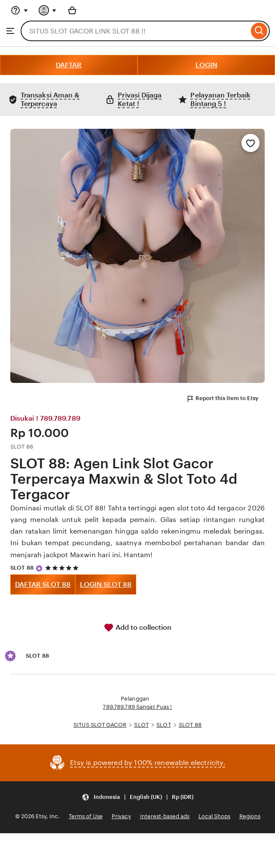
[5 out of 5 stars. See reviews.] (63, 568)
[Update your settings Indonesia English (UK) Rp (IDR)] (137, 797)
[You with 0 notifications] (48, 10)
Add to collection (137, 628)
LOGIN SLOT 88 (106, 584)
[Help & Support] (19, 10)
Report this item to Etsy (222, 399)
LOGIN (206, 65)
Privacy (121, 816)
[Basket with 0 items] (72, 10)
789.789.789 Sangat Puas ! (137, 707)
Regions (250, 816)
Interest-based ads (165, 816)
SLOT (141, 725)
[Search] (259, 31)
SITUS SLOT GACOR (100, 725)
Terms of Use (86, 816)
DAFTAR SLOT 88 (43, 584)
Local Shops (214, 816)
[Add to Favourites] (251, 143)
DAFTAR (69, 65)
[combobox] (135, 31)
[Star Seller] (39, 568)
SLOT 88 (22, 568)
